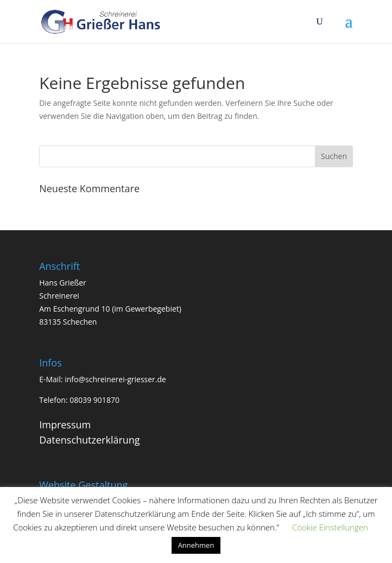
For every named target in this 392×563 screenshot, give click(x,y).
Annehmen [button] (196, 545)
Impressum (65, 425)
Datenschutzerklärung (89, 440)
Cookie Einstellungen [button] (330, 527)
